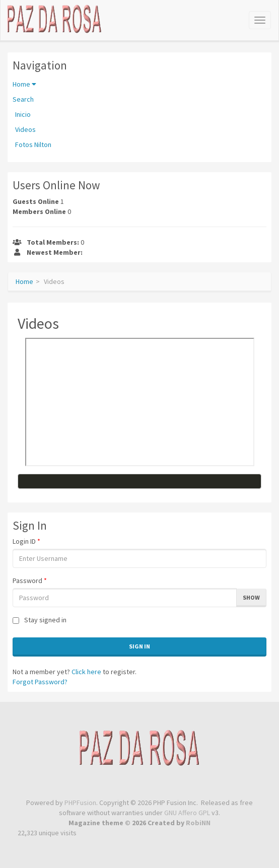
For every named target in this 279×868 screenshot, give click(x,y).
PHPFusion (80, 803)
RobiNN (198, 823)
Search (23, 99)
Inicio (23, 114)
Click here (86, 672)
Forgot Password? (40, 682)
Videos (25, 129)
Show (251, 597)
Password (30, 581)
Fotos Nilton (33, 144)
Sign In (139, 646)
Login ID (26, 541)
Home (24, 84)
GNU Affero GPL (187, 813)
